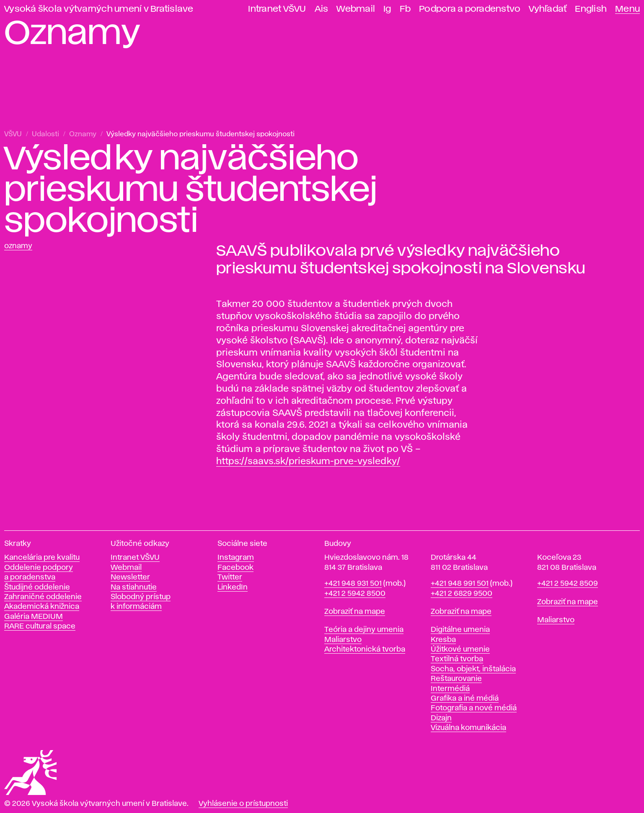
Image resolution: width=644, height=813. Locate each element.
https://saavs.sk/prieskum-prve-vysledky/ (308, 462)
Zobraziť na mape (355, 612)
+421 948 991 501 (460, 584)
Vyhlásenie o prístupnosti (243, 804)
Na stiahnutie (134, 587)
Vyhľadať (548, 9)
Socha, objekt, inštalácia (473, 669)
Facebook (235, 568)
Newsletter (130, 577)
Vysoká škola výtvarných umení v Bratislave (99, 9)
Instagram (236, 558)
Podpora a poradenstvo (470, 9)
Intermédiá (450, 689)
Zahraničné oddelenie (43, 597)
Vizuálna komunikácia (468, 728)
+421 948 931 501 (353, 584)
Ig (387, 9)
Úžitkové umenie (460, 649)
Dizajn (441, 718)
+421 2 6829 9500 (462, 594)
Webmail (356, 9)
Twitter (230, 577)
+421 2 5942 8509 (568, 584)
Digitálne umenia (460, 630)
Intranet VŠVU (277, 9)
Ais (322, 9)
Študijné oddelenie (37, 587)
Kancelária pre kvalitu (42, 558)
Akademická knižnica (42, 607)
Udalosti (45, 134)
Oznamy (83, 134)
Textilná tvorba (457, 659)
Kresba (443, 640)
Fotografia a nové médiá (474, 708)
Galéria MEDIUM (34, 617)
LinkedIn (233, 587)
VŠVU (13, 134)
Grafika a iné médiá (465, 699)
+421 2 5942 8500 (355, 594)
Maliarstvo (343, 640)
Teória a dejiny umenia (364, 630)
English (591, 9)
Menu (627, 9)
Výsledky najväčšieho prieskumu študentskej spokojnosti (200, 134)
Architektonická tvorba (365, 649)
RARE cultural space (40, 626)
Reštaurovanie (456, 679)
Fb (405, 9)
